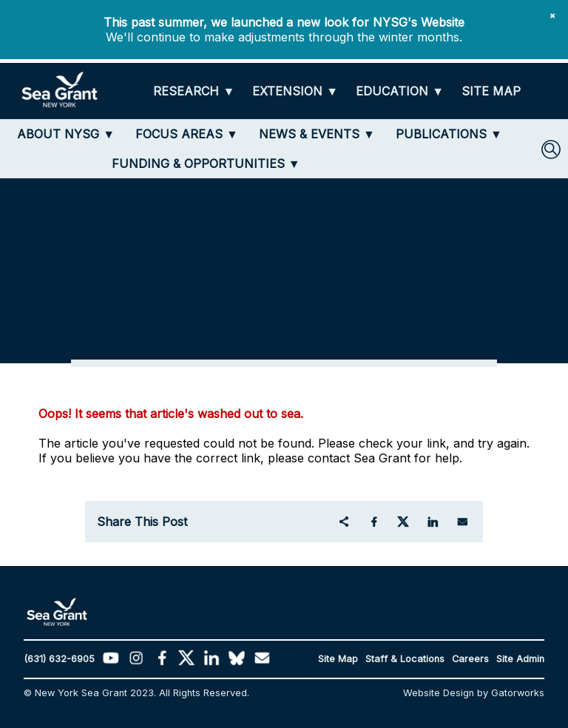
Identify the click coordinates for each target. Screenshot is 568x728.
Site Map (338, 659)
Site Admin (520, 659)
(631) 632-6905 (59, 659)
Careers (470, 659)
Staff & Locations (405, 659)
